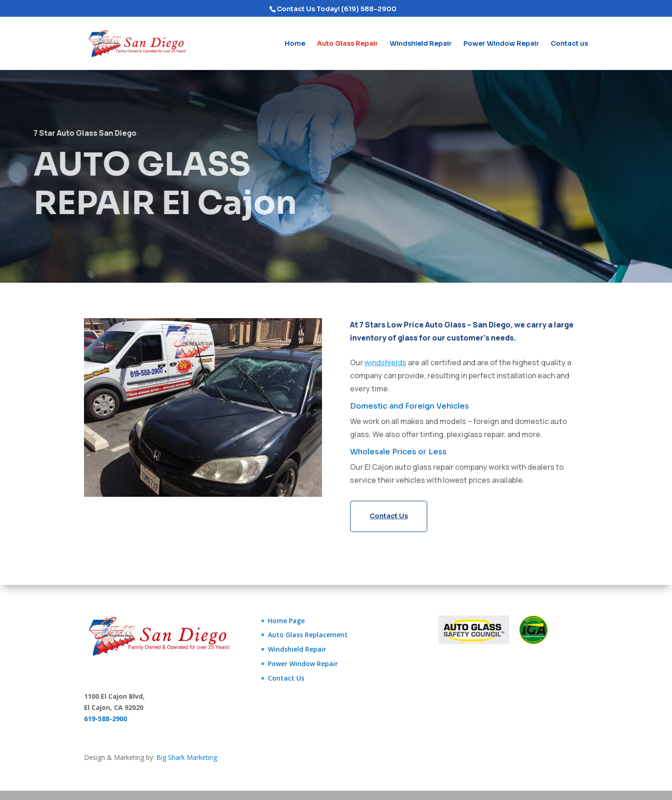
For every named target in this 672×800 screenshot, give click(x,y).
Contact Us (389, 516)
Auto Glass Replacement (308, 635)
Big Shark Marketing (187, 757)
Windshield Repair (421, 44)
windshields (385, 362)
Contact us (569, 44)
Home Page (286, 621)
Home (295, 44)
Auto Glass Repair (347, 44)
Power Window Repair (501, 44)
